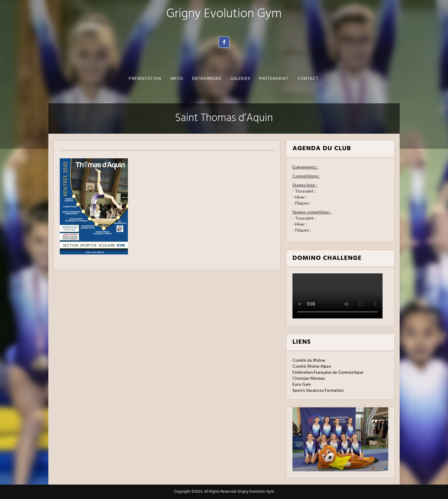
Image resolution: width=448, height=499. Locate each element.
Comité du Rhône (309, 360)
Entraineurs (207, 78)
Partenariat (274, 78)
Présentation (145, 78)
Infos (177, 78)
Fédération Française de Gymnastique (328, 372)
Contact (308, 78)
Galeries (240, 78)
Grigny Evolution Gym (224, 14)
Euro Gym (302, 384)
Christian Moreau (309, 378)
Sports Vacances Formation (318, 390)
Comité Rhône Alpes (312, 366)
